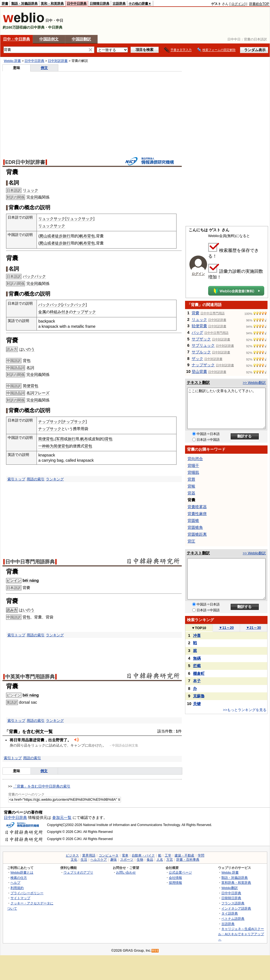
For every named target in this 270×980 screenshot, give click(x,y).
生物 (140, 860)
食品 (150, 860)
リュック (31, 190)
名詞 (30, 368)
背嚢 (195, 313)
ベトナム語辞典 (233, 919)
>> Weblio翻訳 (254, 383)
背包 (27, 360)
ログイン (238, 4)
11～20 (226, 628)
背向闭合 (195, 459)
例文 (44, 68)
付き (65, 312)
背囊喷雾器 (197, 507)
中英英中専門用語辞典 (30, 677)
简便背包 (31, 386)
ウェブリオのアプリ (78, 872)
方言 (170, 860)
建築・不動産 (184, 855)
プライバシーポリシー (27, 893)
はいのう (27, 349)
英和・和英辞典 (52, 4)
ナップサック (50, 422)
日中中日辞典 (77, 4)
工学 (168, 855)
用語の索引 (36, 479)
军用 (60, 439)
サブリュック (203, 345)
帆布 (84, 439)
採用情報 (175, 883)
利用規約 (17, 888)
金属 (42, 312)
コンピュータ (109, 855)
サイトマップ (20, 898)
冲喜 (197, 635)
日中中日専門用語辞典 (30, 562)
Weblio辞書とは (22, 872)
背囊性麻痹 (197, 514)
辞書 (5, 4)
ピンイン (14, 581)
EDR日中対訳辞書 (25, 162)
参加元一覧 (62, 817)
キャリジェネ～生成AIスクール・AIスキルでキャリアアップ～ (241, 934)
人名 (160, 860)
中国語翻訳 (81, 39)
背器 (191, 493)
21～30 (254, 628)
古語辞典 (119, 4)
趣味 (114, 860)
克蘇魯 (199, 696)
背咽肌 (193, 472)
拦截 (197, 666)
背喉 (191, 486)
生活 (84, 860)
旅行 (71, 439)
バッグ (197, 332)
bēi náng (31, 580)
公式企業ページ (180, 872)
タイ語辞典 (230, 913)
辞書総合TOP (259, 4)
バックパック (34, 276)
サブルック (201, 352)
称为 (50, 446)
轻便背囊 (199, 326)
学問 (201, 855)
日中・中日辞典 (16, 39)
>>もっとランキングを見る (245, 710)
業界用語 (89, 855)
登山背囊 (199, 371)
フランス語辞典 (233, 903)
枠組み (56, 312)
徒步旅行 (63, 236)
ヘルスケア (99, 860)
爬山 (43, 236)
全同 (34, 197)
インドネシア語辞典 (236, 908)
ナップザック (84, 312)
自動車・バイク (143, 855)
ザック (197, 359)
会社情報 (175, 878)
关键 (197, 704)
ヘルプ (15, 883)
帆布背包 (87, 236)
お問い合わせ (126, 872)
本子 (197, 681)
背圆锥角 (195, 527)
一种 (42, 446)
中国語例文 (49, 39)
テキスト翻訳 (198, 382)
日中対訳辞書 (58, 61)
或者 (51, 236)
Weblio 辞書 (12, 61)
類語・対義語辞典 (24, 4)
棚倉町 (199, 673)
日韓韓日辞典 (100, 4)
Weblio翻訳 (229, 888)
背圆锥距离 (197, 534)
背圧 (191, 541)
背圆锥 (193, 521)
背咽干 (193, 466)
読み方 (12, 610)
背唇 (191, 479)
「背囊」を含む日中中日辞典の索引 (42, 786)
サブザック (201, 339)
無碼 (197, 658)
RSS (155, 951)
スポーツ (127, 860)
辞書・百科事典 (188, 860)
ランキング (55, 479)
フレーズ (42, 393)
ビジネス (72, 855)
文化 (74, 860)
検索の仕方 (19, 878)
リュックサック (52, 219)
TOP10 (199, 628)
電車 (125, 855)
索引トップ (16, 479)
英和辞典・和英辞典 (236, 883)
